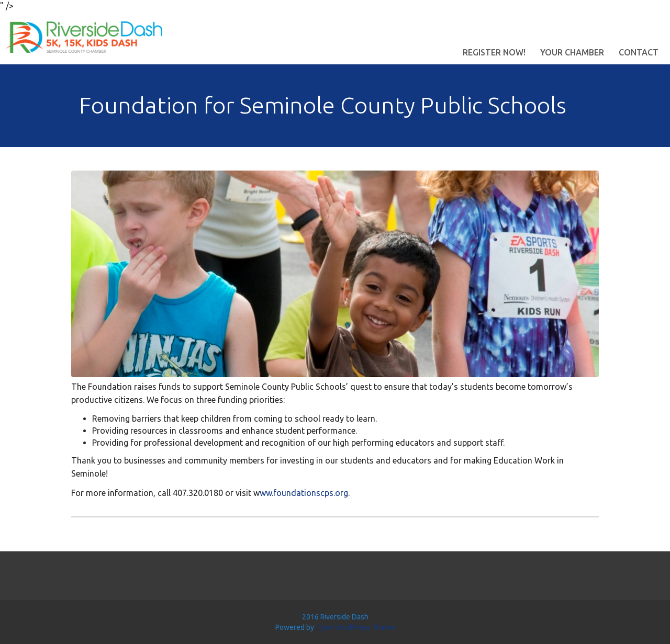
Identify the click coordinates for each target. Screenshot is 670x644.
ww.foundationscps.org (304, 493)
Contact (639, 52)
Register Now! (494, 52)
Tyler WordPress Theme (355, 627)
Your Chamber (572, 52)
